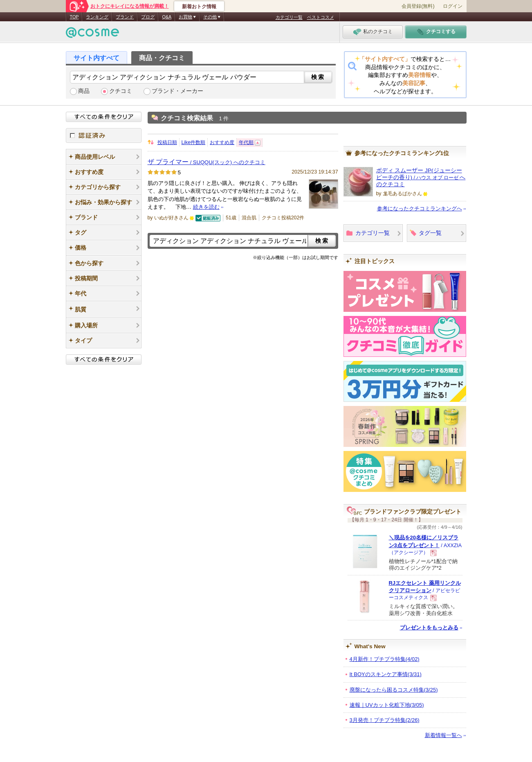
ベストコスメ (321, 17)
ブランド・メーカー (177, 91)
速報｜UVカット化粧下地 (387, 705)
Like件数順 (194, 142)
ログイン (453, 6)
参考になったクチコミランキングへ (420, 209)
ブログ (148, 17)
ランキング (97, 17)
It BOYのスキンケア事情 (386, 674)
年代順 (246, 142)
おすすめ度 (222, 142)
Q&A (167, 17)
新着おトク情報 (199, 7)
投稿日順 (167, 142)
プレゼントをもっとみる (429, 628)
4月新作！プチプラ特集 (385, 659)
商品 (84, 91)
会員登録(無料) (418, 6)
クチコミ (121, 91)
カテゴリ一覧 (289, 17)
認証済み (104, 135)
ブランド (125, 17)
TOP (74, 17)
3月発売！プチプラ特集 (385, 720)
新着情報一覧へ (443, 735)
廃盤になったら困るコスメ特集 (394, 690)
